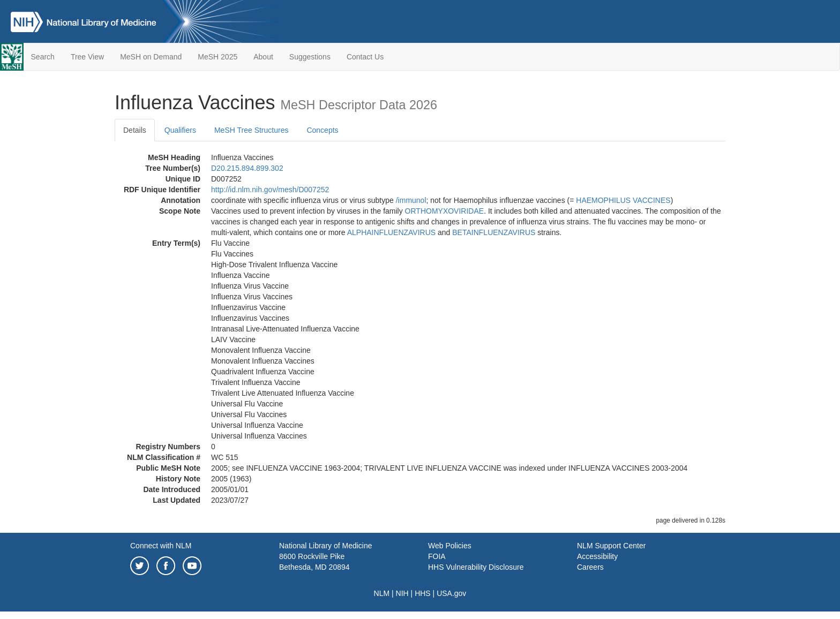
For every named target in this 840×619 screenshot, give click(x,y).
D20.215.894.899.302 (247, 168)
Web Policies (450, 546)
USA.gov (451, 593)
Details (135, 130)
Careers (590, 567)
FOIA (437, 556)
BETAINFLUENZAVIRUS (494, 232)
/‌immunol (411, 200)
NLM (382, 593)
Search (43, 57)
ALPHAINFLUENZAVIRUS (391, 232)
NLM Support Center (611, 546)
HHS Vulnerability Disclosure (476, 567)
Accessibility (597, 556)
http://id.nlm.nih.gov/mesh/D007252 (270, 190)
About (263, 57)
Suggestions (310, 57)
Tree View (87, 57)
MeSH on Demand (151, 57)
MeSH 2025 (217, 57)
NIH (402, 593)
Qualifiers (180, 130)
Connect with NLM (161, 546)
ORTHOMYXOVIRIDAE (445, 211)
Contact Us (365, 57)
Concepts (322, 130)
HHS (423, 593)
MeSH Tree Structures (252, 130)
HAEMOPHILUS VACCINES (623, 200)
